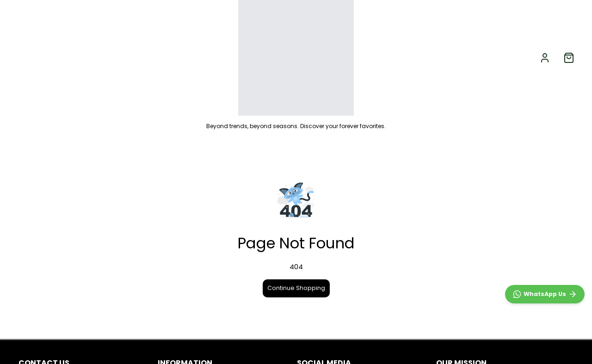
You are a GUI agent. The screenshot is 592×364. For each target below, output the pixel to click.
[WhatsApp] (545, 294)
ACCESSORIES (188, 57)
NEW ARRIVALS (37, 57)
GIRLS (132, 57)
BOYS (89, 57)
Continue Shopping (296, 288)
